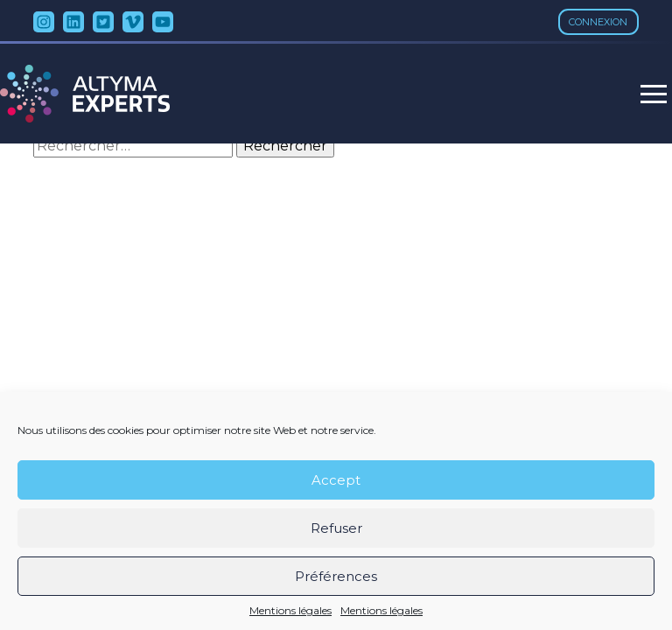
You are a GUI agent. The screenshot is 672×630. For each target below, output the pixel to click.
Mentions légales (290, 611)
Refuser (336, 528)
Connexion (598, 22)
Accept (336, 480)
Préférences (336, 576)
